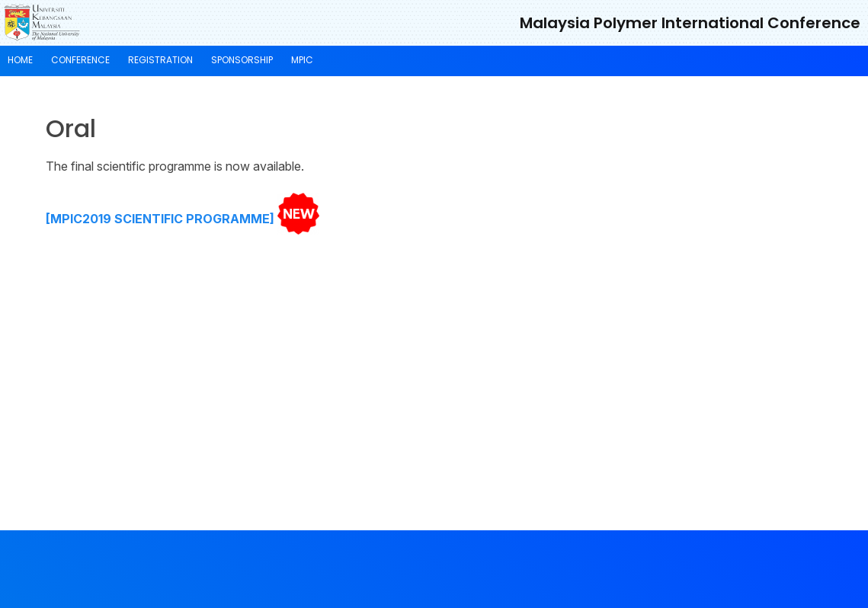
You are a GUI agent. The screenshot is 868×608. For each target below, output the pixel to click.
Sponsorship (242, 60)
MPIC (302, 60)
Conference (80, 60)
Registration (160, 60)
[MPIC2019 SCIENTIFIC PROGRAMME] (160, 219)
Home (20, 60)
